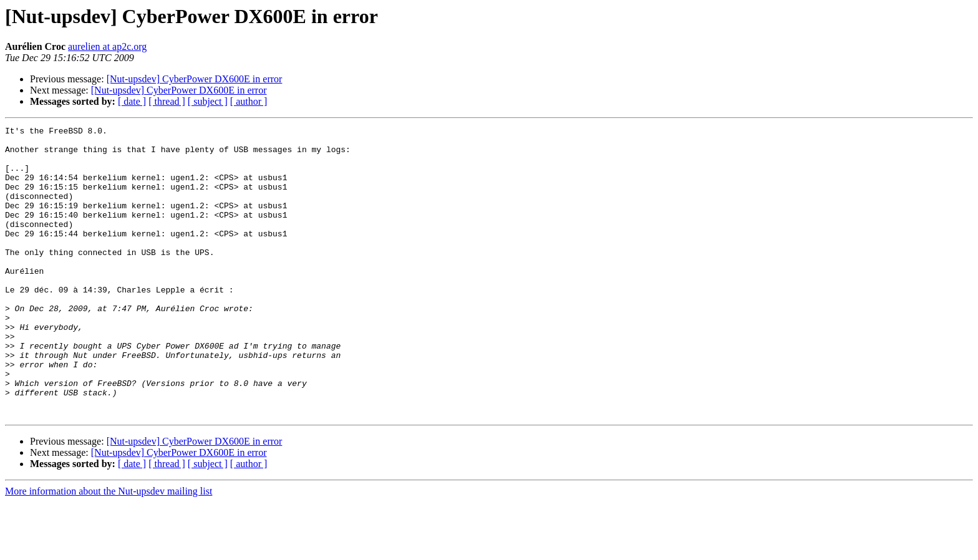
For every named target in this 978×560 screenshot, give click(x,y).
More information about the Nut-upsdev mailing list (109, 549)
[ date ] (132, 101)
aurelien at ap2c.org (107, 46)
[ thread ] (167, 101)
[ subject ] (208, 101)
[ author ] (249, 101)
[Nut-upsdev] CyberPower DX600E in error (195, 79)
